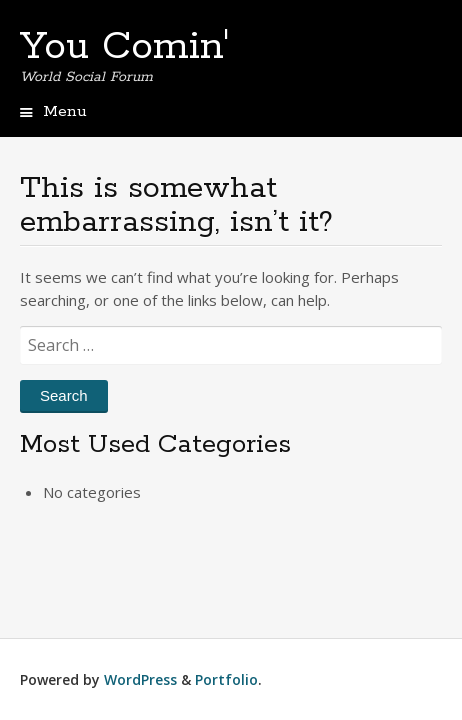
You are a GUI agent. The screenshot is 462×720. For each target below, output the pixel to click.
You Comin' (124, 47)
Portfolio (226, 679)
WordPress (140, 679)
